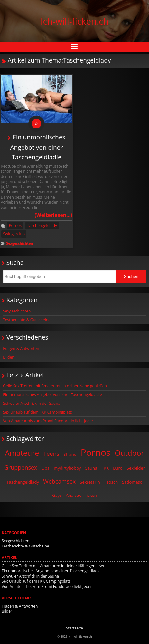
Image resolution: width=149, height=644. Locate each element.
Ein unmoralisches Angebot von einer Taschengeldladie (37, 147)
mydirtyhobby (67, 468)
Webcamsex (59, 481)
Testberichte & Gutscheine (27, 320)
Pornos (15, 225)
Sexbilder (136, 468)
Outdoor (129, 453)
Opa (46, 468)
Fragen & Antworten (21, 348)
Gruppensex (21, 467)
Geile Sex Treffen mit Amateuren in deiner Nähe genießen (55, 386)
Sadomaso (132, 482)
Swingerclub (14, 234)
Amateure (22, 453)
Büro (118, 468)
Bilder (8, 357)
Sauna (91, 468)
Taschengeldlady (42, 225)
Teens (51, 454)
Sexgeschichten (19, 243)
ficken (91, 495)
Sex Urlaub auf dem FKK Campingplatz (37, 412)
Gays (57, 495)
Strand (70, 454)
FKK (105, 468)
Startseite (74, 628)
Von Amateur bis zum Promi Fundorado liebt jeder (48, 421)
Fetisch (111, 482)
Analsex (74, 495)
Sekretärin (90, 482)
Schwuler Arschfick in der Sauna (32, 403)
